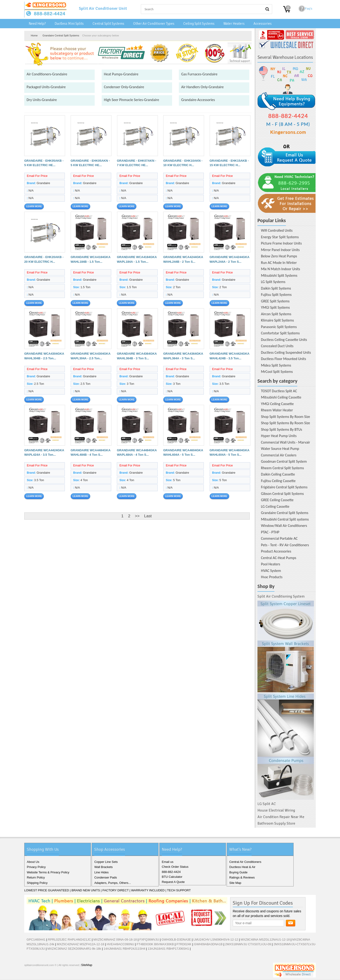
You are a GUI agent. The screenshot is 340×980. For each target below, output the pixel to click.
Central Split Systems (108, 24)
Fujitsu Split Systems (276, 295)
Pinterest (51, 975)
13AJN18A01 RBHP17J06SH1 (168, 949)
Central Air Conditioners (245, 862)
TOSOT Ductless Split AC (279, 391)
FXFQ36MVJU (149, 940)
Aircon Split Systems (276, 314)
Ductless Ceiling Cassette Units (284, 340)
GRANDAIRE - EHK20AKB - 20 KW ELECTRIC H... (44, 259)
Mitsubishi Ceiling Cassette (281, 397)
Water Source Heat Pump (280, 449)
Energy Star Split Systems (280, 237)
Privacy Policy (36, 867)
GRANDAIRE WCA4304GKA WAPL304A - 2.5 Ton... (91, 356)
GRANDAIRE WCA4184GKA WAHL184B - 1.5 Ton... (91, 259)
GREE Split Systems (275, 301)
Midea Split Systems (276, 365)
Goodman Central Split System (284, 461)
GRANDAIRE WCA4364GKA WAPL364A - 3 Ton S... (183, 356)
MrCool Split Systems (277, 372)
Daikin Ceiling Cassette (278, 474)
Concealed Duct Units (277, 346)
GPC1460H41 (36, 940)
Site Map (235, 883)
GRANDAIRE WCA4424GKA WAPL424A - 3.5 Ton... (44, 453)
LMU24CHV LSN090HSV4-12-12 (216, 940)
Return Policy (36, 877)
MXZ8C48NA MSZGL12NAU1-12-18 (265, 940)
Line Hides (101, 872)
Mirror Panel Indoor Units (280, 250)
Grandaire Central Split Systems (61, 35)
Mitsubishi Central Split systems (285, 519)
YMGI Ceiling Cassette (277, 404)
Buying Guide (238, 872)
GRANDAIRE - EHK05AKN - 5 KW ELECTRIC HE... (90, 163)
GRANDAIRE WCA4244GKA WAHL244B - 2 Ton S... (183, 259)
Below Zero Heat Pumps (279, 256)
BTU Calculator (172, 877)
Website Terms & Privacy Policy (48, 872)
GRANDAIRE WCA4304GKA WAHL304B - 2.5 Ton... (44, 356)
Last (148, 516)
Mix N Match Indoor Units (281, 269)
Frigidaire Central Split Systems (284, 487)
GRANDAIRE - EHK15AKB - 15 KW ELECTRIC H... (229, 163)
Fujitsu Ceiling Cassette (278, 481)
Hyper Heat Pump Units (279, 436)
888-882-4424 (171, 872)
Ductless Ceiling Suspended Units (286, 352)
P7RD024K (184, 944)
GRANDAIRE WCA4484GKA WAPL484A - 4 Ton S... (137, 453)
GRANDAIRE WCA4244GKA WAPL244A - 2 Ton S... (230, 259)
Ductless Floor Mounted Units (283, 359)
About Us (33, 862)
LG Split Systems (273, 282)
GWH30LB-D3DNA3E (176, 940)
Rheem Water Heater (277, 410)
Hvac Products (272, 577)
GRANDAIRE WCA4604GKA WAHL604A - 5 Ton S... (183, 453)
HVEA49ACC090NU (120, 944)
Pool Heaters (271, 564)
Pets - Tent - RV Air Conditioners (285, 545)
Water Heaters (234, 24)
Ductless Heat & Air (242, 867)
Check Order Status (175, 867)
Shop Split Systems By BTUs (281, 429)
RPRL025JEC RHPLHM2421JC (69, 940)
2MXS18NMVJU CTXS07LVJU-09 (248, 944)
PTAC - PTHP (270, 532)
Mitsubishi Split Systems (279, 275)
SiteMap (87, 965)
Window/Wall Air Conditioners (284, 526)
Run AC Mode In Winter (279, 263)
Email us (168, 862)
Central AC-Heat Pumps (279, 558)
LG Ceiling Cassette (275, 506)
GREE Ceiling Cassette (277, 500)
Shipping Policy (37, 883)
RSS (59, 975)
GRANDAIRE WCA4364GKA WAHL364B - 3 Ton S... (137, 356)
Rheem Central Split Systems (282, 468)
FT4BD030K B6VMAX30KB (155, 944)
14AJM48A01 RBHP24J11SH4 (124, 949)
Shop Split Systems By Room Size (285, 417)
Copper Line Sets (106, 862)
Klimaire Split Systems (277, 320)
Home (34, 35)
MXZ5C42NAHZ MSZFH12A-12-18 (81, 944)
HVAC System (271, 571)
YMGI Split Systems (275, 307)
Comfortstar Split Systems (280, 333)
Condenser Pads (106, 877)
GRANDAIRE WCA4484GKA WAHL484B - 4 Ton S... (91, 453)
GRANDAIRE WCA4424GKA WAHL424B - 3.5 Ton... (230, 356)
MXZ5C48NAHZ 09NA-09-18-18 (115, 940)
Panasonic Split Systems (279, 327)
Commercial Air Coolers (279, 455)
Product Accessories (276, 551)
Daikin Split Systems (276, 288)
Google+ (44, 975)
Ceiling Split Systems (199, 24)
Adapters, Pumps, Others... (113, 883)
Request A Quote (173, 882)
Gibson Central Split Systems (282, 494)
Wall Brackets (103, 867)
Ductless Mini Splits (69, 24)
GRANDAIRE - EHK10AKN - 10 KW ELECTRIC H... (183, 163)
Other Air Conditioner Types (154, 24)
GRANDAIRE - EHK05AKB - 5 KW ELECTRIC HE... (44, 163)
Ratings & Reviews (242, 877)
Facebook (29, 975)
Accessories (263, 24)
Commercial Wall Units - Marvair (286, 442)
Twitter (36, 975)
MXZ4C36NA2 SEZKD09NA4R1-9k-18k (74, 949)
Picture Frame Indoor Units (281, 243)
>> (137, 516)
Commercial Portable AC (279, 538)
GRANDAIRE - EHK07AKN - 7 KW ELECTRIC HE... (136, 163)
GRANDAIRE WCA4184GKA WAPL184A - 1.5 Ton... (137, 259)
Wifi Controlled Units (277, 230)
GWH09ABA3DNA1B (208, 944)
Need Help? (37, 24)
